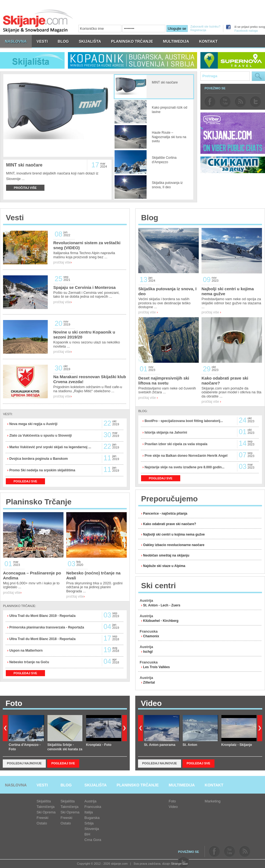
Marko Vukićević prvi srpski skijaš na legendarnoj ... (50, 447)
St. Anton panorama (160, 745)
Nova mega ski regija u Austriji (33, 424)
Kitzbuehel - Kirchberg (161, 621)
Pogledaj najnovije (24, 763)
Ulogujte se (177, 29)
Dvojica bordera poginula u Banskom (38, 459)
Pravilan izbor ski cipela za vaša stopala (175, 444)
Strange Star (179, 864)
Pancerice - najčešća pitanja (165, 514)
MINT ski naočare (24, 165)
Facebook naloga (246, 31)
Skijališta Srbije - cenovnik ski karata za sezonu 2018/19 (65, 749)
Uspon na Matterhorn (25, 651)
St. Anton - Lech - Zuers (162, 605)
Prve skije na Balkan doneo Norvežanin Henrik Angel (185, 456)
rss (240, 102)
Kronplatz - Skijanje (237, 745)
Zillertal (149, 682)
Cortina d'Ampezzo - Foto (25, 747)
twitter (255, 102)
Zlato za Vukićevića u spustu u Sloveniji (40, 436)
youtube (225, 102)
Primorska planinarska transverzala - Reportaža (46, 627)
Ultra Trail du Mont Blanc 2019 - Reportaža (42, 616)
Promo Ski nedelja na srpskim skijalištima (42, 470)
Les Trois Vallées (156, 667)
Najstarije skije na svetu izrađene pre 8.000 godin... (184, 467)
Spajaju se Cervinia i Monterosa (84, 287)
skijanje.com (38, 21)
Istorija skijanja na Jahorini (165, 432)
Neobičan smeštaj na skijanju (166, 555)
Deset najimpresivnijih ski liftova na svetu (164, 381)
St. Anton (190, 745)
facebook (210, 102)
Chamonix (151, 636)
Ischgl (148, 652)
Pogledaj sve (63, 763)
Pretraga (258, 76)
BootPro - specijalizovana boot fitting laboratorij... (183, 421)
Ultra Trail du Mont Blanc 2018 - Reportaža (42, 639)
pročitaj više (63, 262)
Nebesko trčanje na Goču (29, 662)
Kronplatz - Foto (99, 745)
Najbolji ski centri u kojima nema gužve (174, 534)
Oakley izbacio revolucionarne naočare (174, 545)
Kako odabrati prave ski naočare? (169, 524)
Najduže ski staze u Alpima (164, 566)
